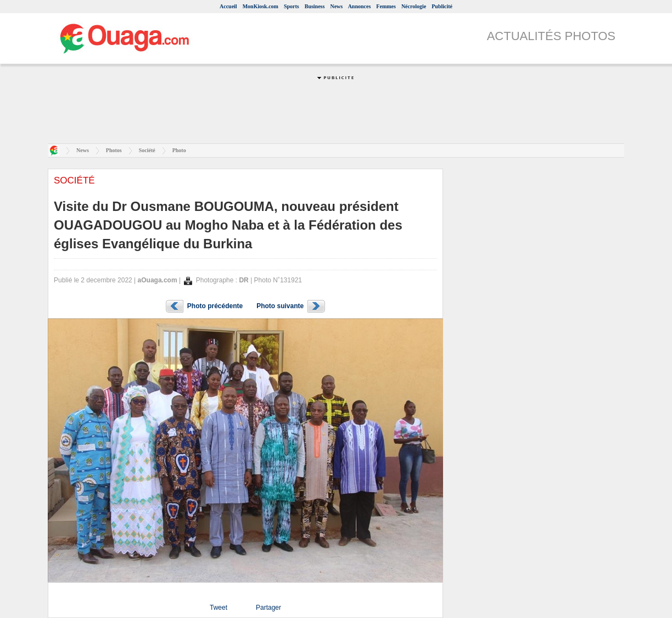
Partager (268, 608)
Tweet (219, 608)
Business (315, 6)
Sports (292, 6)
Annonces (360, 6)
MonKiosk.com (261, 6)
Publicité (442, 6)
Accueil (228, 6)
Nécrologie (414, 6)
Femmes (386, 6)
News (336, 6)
